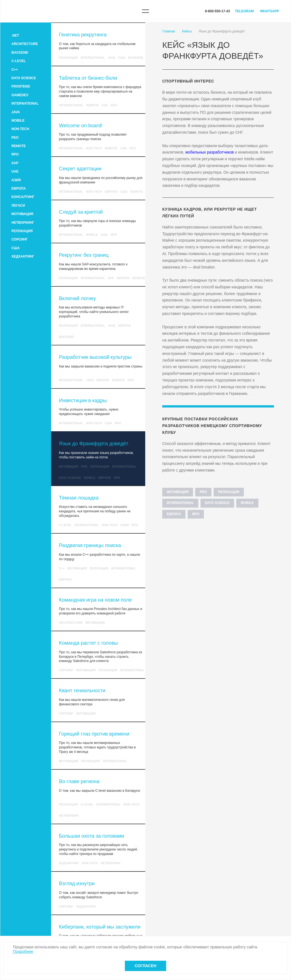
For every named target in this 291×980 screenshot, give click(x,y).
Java (16, 112)
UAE (15, 171)
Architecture (25, 44)
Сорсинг (20, 239)
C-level (19, 61)
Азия (16, 180)
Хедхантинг (23, 256)
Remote (19, 146)
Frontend (21, 86)
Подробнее (23, 951)
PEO (15, 138)
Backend (20, 53)
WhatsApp (269, 11)
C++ (15, 70)
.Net (15, 36)
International (25, 103)
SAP (15, 163)
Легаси (18, 206)
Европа (19, 189)
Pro (84, 467)
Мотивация (22, 214)
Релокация (22, 231)
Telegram (244, 11)
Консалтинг (23, 197)
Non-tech (20, 129)
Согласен (145, 966)
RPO (15, 154)
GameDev (20, 95)
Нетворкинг (23, 223)
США (15, 248)
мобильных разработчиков (210, 152)
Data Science (24, 78)
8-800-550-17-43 (217, 11)
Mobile (18, 121)
